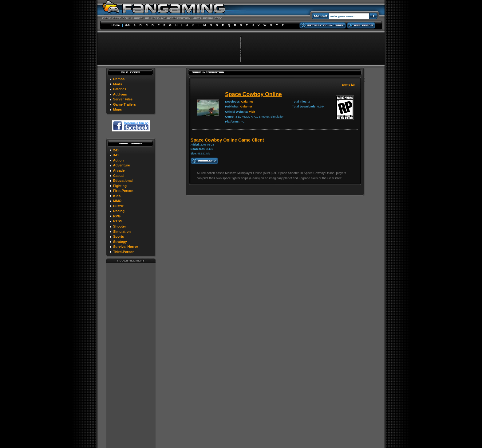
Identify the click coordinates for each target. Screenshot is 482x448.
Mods (118, 84)
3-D (116, 155)
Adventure (121, 165)
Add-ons (120, 94)
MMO (117, 201)
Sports (119, 236)
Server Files (123, 99)
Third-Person (124, 252)
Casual (119, 176)
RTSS (118, 221)
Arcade (119, 170)
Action (118, 160)
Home (116, 25)
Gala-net (247, 101)
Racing (119, 211)
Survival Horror (126, 247)
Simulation (122, 232)
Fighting (120, 186)
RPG (117, 216)
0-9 (128, 25)
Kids (117, 196)
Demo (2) (348, 85)
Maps (118, 109)
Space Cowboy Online (253, 94)
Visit (252, 112)
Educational (123, 181)
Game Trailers (124, 104)
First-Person (123, 191)
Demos (119, 79)
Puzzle (119, 206)
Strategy (120, 242)
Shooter (120, 226)
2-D (116, 150)
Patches (120, 89)
